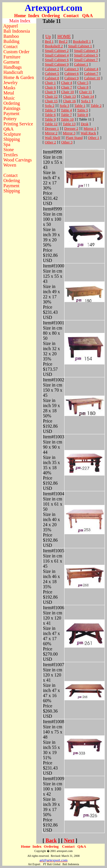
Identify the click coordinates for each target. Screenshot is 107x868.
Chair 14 (87, 96)
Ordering (51, 16)
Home (20, 16)
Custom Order (16, 52)
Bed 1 (49, 41)
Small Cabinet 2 (57, 51)
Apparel (11, 26)
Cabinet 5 (52, 73)
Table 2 (96, 105)
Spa (7, 144)
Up (48, 37)
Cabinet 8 (52, 78)
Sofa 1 (86, 101)
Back (51, 841)
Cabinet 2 (52, 69)
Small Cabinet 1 (80, 46)
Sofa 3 (64, 105)
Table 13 (69, 124)
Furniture (12, 57)
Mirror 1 (90, 128)
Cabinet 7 (91, 73)
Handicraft (13, 72)
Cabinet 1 (81, 64)
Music (9, 98)
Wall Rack (88, 133)
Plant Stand (74, 138)
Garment (11, 62)
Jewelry (11, 83)
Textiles (11, 155)
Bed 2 (63, 41)
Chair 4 (67, 83)
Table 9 (50, 119)
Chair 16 (69, 101)
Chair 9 (50, 92)
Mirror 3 (69, 133)
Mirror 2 (51, 133)
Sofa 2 (50, 105)
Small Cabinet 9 (57, 64)
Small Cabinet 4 (57, 55)
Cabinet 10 (92, 78)
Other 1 (93, 138)
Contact (71, 16)
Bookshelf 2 (54, 46)
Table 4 (66, 110)
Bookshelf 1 (82, 41)
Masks (9, 88)
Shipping (12, 139)
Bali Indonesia (17, 31)
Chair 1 (50, 83)
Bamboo (11, 36)
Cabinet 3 (72, 69)
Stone (9, 150)
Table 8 (82, 115)
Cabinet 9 (72, 78)
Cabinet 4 (91, 69)
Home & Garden (19, 77)
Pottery (10, 119)
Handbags (13, 67)
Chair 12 (51, 96)
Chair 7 (67, 87)
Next (69, 841)
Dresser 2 (71, 128)
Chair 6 (50, 87)
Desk (85, 124)
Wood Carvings (18, 160)
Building (11, 41)
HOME (64, 37)
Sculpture (12, 134)
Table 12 (51, 124)
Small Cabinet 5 (86, 55)
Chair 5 (83, 83)
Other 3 (67, 142)
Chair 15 (51, 101)
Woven (10, 165)
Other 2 (50, 142)
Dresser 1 (52, 128)
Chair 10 (67, 92)
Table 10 (67, 119)
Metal (9, 93)
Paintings (12, 108)
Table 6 (50, 115)
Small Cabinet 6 (57, 60)
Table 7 (66, 115)
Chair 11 (86, 92)
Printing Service (18, 124)
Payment (11, 114)
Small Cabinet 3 (86, 51)
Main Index (20, 21)
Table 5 (82, 110)
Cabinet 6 (72, 73)
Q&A (87, 16)
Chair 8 (83, 87)
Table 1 (80, 105)
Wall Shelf (53, 138)
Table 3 (50, 110)
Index (34, 16)
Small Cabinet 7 (86, 60)
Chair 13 (69, 96)
